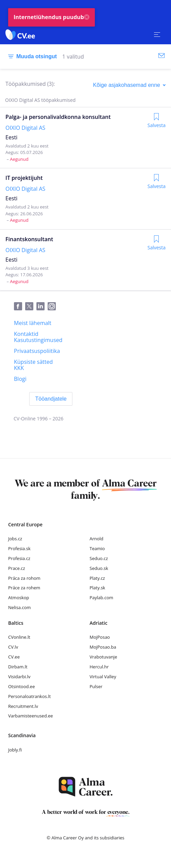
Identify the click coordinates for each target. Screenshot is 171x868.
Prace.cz (17, 568)
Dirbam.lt (18, 667)
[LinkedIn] (42, 307)
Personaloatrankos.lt (29, 696)
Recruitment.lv (23, 706)
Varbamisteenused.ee (31, 716)
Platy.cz (97, 578)
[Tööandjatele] (51, 399)
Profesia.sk (19, 548)
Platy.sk (98, 588)
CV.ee (14, 657)
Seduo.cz (99, 558)
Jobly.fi (15, 750)
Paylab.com (102, 598)
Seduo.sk (99, 568)
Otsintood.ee (21, 686)
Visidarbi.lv (19, 677)
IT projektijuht (24, 178)
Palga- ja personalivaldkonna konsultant (58, 117)
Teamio (97, 548)
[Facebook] (20, 307)
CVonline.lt (19, 637)
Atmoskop (19, 598)
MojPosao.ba (103, 647)
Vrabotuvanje (104, 657)
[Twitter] (31, 307)
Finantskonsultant (29, 239)
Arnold (97, 539)
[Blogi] (20, 379)
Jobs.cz (15, 539)
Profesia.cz (19, 558)
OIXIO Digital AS (25, 128)
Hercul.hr (99, 667)
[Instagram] (53, 307)
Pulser (96, 686)
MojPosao (100, 637)
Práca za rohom (24, 578)
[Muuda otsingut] (31, 57)
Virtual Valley (103, 677)
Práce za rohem (24, 588)
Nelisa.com (20, 607)
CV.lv (13, 647)
